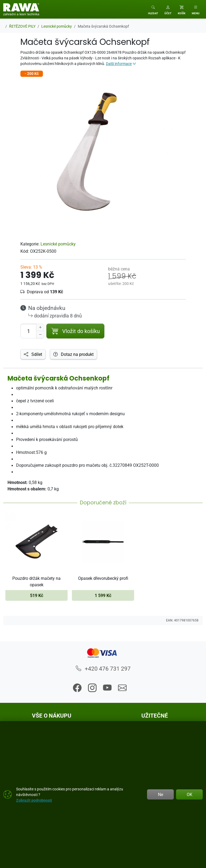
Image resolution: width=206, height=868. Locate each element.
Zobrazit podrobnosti (34, 800)
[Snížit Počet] (40, 335)
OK (190, 794)
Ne (161, 794)
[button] (168, 9)
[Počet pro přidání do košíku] (28, 331)
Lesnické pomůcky (58, 244)
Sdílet (33, 354)
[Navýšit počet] (40, 327)
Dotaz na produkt (73, 354)
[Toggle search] (153, 9)
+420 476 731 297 (103, 668)
